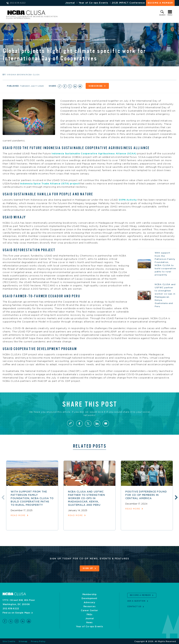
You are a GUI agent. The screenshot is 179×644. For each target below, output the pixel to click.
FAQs (90, 614)
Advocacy (89, 602)
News (89, 622)
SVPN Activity (128, 199)
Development (89, 598)
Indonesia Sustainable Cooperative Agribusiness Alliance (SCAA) (94, 153)
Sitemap (23, 641)
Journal (70, 3)
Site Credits (9, 641)
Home (6, 40)
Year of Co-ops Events (93, 3)
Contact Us (134, 606)
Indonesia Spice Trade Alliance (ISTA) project (50, 183)
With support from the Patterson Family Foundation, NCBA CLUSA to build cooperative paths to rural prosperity (32, 498)
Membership (90, 594)
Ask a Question (136, 600)
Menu (170, 15)
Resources (90, 606)
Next (176, 497)
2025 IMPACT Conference (128, 3)
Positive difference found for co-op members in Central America (146, 495)
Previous (2, 497)
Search (162, 15)
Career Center (89, 610)
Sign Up (88, 568)
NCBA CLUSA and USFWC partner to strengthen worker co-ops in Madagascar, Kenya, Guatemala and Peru (87, 498)
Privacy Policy (38, 641)
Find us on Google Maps (16, 612)
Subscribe (96, 86)
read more (18, 515)
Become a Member (160, 3)
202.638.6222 (11, 608)
